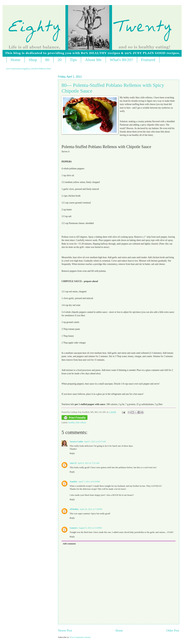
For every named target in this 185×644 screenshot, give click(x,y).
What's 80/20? (121, 60)
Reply (72, 453)
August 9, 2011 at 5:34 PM (90, 528)
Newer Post (65, 631)
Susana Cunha (76, 442)
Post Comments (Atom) (80, 637)
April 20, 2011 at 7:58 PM (91, 509)
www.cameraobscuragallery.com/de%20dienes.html (28, 69)
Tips (73, 60)
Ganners (74, 528)
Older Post (173, 631)
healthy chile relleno (77, 423)
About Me (93, 60)
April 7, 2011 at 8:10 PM (89, 482)
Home (16, 60)
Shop (33, 60)
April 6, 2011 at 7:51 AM (88, 463)
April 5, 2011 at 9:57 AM (95, 442)
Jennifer (73, 482)
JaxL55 (73, 463)
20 (60, 60)
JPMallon (74, 509)
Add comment (69, 544)
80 (47, 60)
